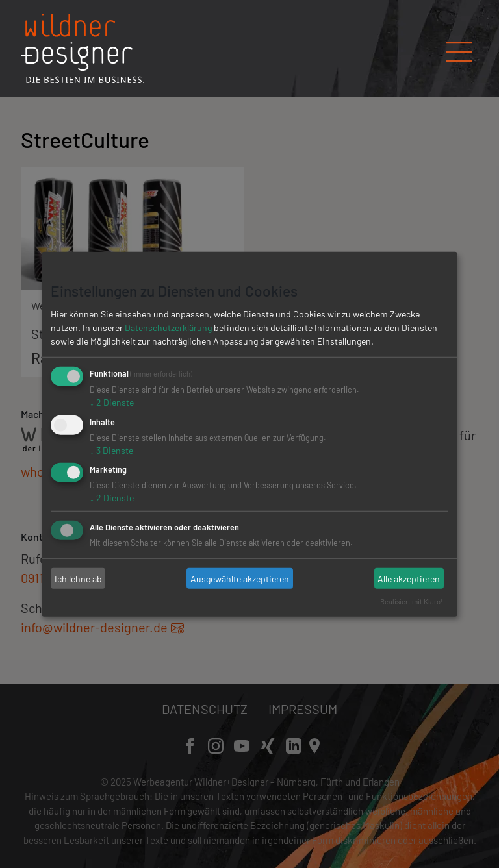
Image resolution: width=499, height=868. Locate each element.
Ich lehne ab (78, 579)
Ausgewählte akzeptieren (240, 579)
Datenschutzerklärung (168, 328)
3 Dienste (111, 450)
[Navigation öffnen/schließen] (459, 47)
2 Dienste (112, 402)
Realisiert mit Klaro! (412, 601)
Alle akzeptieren (409, 579)
